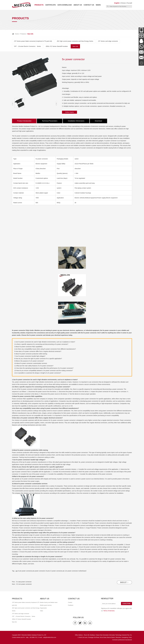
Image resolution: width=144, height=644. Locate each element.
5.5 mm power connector (24, 584)
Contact (70, 602)
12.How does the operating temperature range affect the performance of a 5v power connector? (44, 368)
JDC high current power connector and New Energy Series (75, 41)
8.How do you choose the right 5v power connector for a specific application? (38, 359)
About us (78, 5)
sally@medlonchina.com (50, 637)
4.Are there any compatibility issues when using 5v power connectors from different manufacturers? (45, 349)
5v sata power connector (24, 582)
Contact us (89, 5)
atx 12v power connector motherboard (74, 571)
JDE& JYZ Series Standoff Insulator (57, 46)
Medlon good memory (46, 605)
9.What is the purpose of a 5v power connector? (29, 361)
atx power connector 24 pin (41, 571)
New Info (75, 46)
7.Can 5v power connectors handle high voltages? (30, 356)
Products (39, 5)
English (117, 3)
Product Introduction (24, 121)
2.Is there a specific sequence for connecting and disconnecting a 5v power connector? (41, 344)
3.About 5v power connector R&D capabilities (28, 347)
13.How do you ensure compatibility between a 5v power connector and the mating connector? (44, 371)
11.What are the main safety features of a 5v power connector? (34, 366)
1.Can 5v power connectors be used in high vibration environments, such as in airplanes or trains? (45, 342)
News (98, 5)
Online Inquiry (69, 112)
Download (98, 121)
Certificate (51, 5)
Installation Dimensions (76, 121)
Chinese (123, 3)
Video (41, 611)
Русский (129, 3)
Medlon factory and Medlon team (49, 602)
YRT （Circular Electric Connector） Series (27, 46)
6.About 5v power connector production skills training (31, 354)
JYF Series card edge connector (108, 41)
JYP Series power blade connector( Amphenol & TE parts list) (33, 41)
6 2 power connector (56, 571)
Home (17, 34)
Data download (65, 5)
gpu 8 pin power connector (24, 571)
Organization (43, 608)
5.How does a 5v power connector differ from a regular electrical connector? (38, 351)
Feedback (71, 605)
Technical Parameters (50, 121)
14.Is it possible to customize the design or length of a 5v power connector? (38, 373)
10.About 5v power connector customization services (31, 363)
